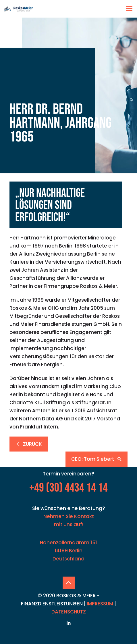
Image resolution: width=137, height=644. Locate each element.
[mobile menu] (129, 9)
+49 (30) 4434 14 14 (68, 488)
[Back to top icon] (69, 583)
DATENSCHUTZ (69, 612)
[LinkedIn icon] (68, 623)
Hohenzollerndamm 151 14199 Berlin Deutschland (68, 551)
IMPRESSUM (100, 604)
